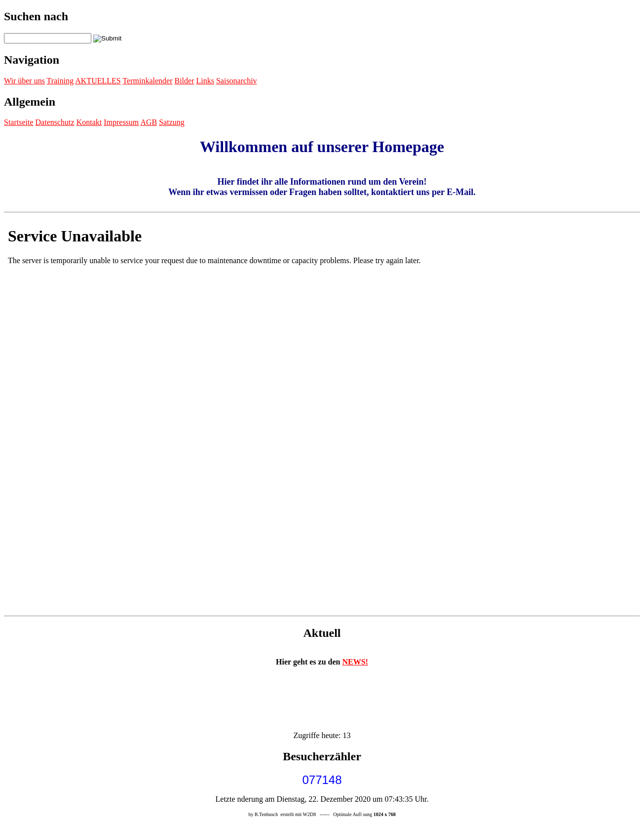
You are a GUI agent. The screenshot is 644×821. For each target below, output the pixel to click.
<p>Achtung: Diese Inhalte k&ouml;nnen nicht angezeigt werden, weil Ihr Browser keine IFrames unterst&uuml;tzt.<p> (322, 414)
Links (205, 81)
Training (60, 81)
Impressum (121, 122)
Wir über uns (24, 81)
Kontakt (89, 122)
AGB (149, 122)
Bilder (184, 81)
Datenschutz (55, 122)
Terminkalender (147, 81)
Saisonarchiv (237, 81)
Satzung (172, 122)
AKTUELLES (98, 81)
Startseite (19, 122)
